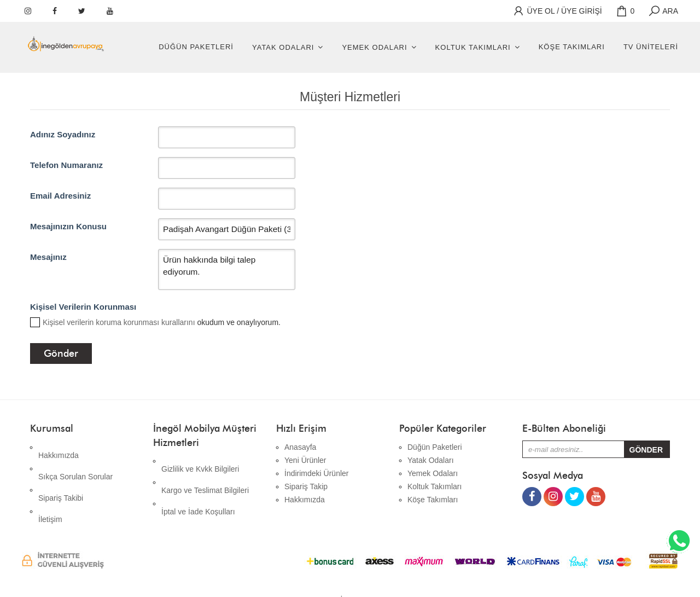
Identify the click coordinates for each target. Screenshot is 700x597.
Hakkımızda (59, 447)
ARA (663, 11)
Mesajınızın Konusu (68, 226)
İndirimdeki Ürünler (316, 473)
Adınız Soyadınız (63, 134)
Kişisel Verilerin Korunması (83, 307)
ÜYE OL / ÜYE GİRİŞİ (557, 11)
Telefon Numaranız (66, 165)
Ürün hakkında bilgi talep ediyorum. (226, 269)
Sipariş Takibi (61, 473)
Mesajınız (48, 257)
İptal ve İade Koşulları (198, 487)
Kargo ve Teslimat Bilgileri (205, 474)
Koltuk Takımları (473, 47)
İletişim (50, 486)
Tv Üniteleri (651, 47)
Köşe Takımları (572, 47)
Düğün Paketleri (196, 47)
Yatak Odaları (283, 47)
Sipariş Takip (306, 486)
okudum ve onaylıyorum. (162, 322)
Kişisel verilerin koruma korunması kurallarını (119, 322)
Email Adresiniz (60, 196)
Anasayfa (300, 447)
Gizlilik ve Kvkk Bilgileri (200, 461)
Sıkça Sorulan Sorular (75, 460)
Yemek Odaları (374, 47)
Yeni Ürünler (305, 460)
